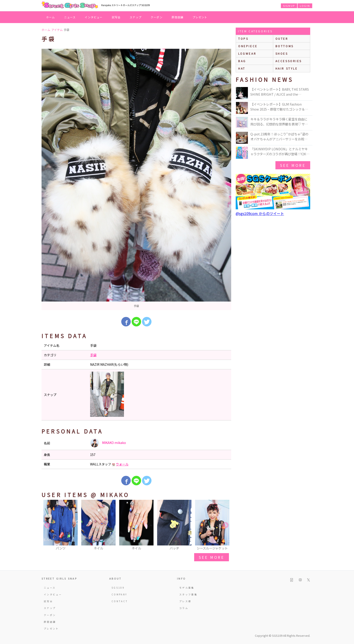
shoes (282, 53)
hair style (287, 68)
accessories (289, 61)
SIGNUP (289, 6)
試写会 (116, 17)
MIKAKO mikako (108, 443)
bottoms (285, 46)
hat (242, 68)
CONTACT (120, 601)
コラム (184, 608)
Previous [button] (47, 525)
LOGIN (305, 6)
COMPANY (119, 594)
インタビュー (94, 17)
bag (242, 61)
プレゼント (200, 17)
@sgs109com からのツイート (260, 213)
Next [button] (226, 525)
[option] (136, 179)
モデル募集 (187, 588)
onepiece (248, 46)
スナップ (136, 17)
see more (212, 557)
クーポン (157, 17)
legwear (247, 53)
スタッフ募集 (188, 594)
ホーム (51, 17)
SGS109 (118, 588)
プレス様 (185, 601)
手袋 (93, 355)
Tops (243, 39)
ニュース (70, 17)
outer (282, 39)
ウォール (122, 464)
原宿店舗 (178, 17)
